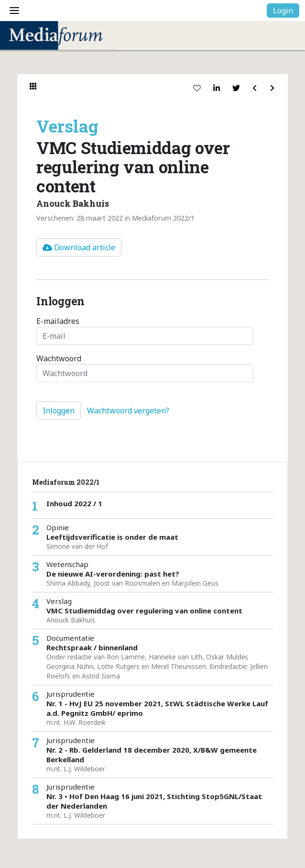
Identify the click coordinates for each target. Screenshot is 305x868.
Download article (79, 247)
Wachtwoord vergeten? (128, 411)
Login (283, 11)
